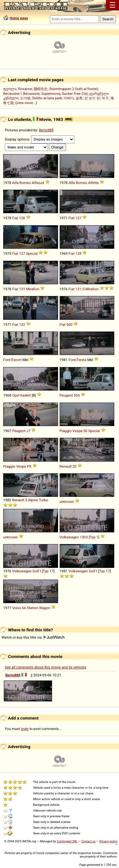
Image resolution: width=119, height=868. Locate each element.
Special (32, 253)
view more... (26, 103)
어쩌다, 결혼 (73, 98)
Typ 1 (94, 537)
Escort (17, 360)
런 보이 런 (92, 98)
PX (29, 466)
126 (22, 218)
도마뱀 (25, 98)
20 (74, 466)
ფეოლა (10, 89)
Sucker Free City (75, 94)
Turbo (44, 500)
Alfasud (38, 183)
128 (78, 253)
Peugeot (66, 395)
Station (33, 608)
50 (86, 431)
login (25, 729)
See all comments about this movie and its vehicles (46, 667)
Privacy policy (108, 841)
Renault (66, 466)
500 (69, 325)
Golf (36, 571)
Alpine (33, 500)
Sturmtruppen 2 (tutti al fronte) (74, 89)
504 (77, 395)
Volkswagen (69, 537)
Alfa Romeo (21, 183)
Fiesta (81, 360)
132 (22, 325)
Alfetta (94, 183)
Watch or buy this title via (33, 637)
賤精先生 (41, 89)
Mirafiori (33, 289)
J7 (28, 431)
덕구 (105, 98)
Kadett (26, 395)
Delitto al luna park (47, 98)
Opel (16, 395)
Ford (7, 360)
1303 (84, 537)
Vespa (77, 431)
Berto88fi (46, 130)
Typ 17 (48, 571)
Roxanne (25, 89)
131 (22, 289)
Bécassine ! (12, 94)
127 (78, 218)
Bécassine (31, 94)
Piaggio (66, 431)
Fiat (15, 218)
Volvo (17, 608)
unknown (67, 502)
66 (24, 608)
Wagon (45, 608)
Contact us (88, 841)
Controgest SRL (67, 841)
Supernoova (51, 94)
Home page (19, 18)
